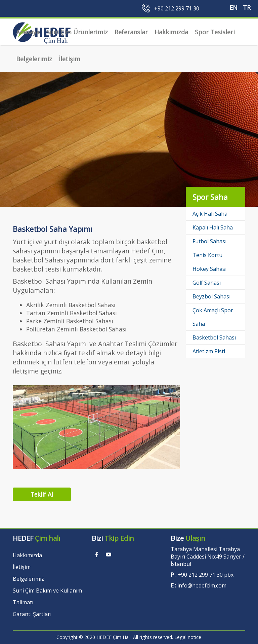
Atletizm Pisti (209, 351)
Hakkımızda (171, 32)
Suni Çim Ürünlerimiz (77, 32)
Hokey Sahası (209, 269)
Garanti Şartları (32, 614)
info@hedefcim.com (202, 585)
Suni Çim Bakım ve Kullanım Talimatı (47, 596)
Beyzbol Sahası (211, 296)
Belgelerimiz (34, 59)
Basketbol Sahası (214, 337)
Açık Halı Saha (210, 214)
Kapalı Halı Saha (213, 227)
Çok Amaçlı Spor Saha (213, 317)
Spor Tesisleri (215, 32)
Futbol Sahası (209, 241)
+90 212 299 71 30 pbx (206, 575)
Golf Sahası (207, 283)
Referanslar (131, 32)
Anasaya (28, 32)
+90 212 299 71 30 (177, 8)
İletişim (70, 59)
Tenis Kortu (207, 255)
